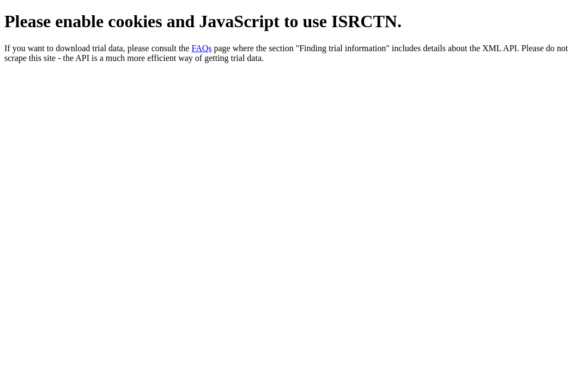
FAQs (201, 48)
